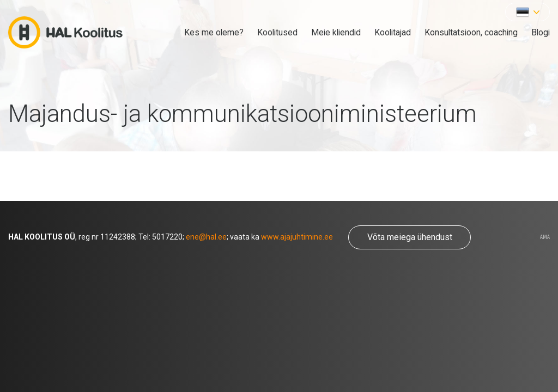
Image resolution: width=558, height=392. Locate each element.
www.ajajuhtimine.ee (297, 237)
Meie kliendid (336, 32)
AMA (545, 237)
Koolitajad (393, 32)
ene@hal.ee (206, 237)
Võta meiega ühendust (410, 237)
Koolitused (277, 32)
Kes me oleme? (214, 32)
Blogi (541, 32)
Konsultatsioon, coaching (471, 32)
